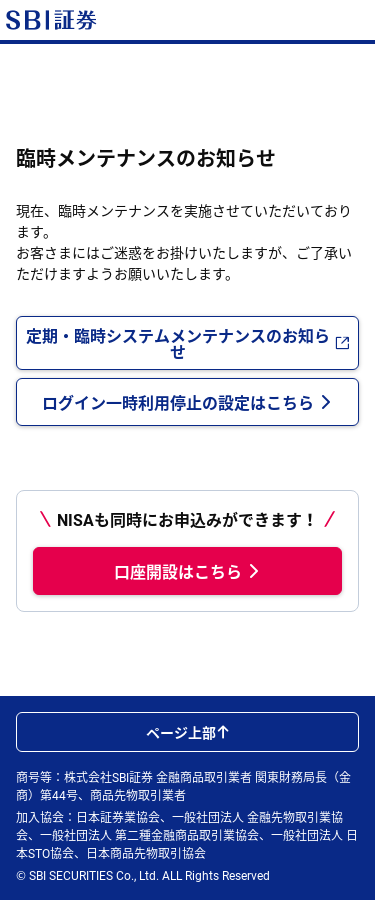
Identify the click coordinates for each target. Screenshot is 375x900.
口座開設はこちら (188, 571)
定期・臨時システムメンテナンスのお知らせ (188, 343)
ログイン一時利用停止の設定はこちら (188, 402)
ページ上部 (188, 732)
